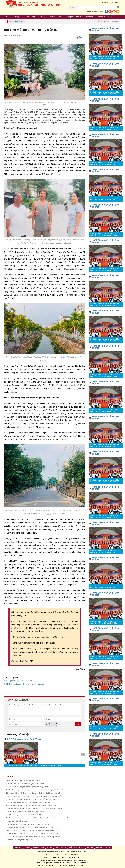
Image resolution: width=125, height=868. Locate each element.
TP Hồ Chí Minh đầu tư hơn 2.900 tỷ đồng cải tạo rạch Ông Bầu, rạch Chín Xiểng (34, 796)
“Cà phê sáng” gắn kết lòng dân (17, 821)
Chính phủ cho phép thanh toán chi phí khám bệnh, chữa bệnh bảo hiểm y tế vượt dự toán (37, 818)
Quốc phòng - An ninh (74, 17)
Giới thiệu (104, 2)
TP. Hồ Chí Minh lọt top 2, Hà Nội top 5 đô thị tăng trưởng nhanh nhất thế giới (33, 834)
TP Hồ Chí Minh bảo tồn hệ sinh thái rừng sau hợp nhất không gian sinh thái (32, 830)
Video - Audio (114, 2)
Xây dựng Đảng (29, 17)
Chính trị (16, 17)
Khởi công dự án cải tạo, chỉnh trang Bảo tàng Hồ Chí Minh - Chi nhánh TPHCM (33, 765)
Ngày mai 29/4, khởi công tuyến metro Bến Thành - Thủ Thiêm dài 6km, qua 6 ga (34, 809)
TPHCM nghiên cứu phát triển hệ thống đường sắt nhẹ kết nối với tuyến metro (33, 837)
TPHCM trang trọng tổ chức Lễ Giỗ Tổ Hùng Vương (24, 815)
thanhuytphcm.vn (53, 865)
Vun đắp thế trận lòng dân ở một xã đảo (20, 840)
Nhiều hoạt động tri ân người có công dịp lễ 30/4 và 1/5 (25, 784)
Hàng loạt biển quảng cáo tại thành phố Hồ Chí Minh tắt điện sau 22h (30, 827)
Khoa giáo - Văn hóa (105, 17)
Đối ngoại (90, 17)
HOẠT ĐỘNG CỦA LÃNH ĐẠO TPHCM (24, 739)
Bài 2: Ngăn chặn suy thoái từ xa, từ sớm (19, 681)
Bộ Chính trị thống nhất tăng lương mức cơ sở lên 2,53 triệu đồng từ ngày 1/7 (33, 793)
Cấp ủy (42, 17)
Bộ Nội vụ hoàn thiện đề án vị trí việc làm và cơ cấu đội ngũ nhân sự (30, 802)
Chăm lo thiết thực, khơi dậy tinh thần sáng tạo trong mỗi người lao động (31, 799)
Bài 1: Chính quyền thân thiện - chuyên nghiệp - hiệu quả (24, 684)
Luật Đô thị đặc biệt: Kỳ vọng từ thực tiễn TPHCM (23, 781)
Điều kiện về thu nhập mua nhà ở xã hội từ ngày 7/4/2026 (26, 812)
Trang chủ (18, 847)
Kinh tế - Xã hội (55, 17)
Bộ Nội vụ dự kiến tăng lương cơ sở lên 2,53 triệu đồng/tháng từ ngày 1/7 (32, 805)
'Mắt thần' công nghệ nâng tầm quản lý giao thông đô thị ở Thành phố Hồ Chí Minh (35, 790)
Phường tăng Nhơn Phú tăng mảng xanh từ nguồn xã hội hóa (27, 824)
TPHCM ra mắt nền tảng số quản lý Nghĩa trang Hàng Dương (27, 787)
